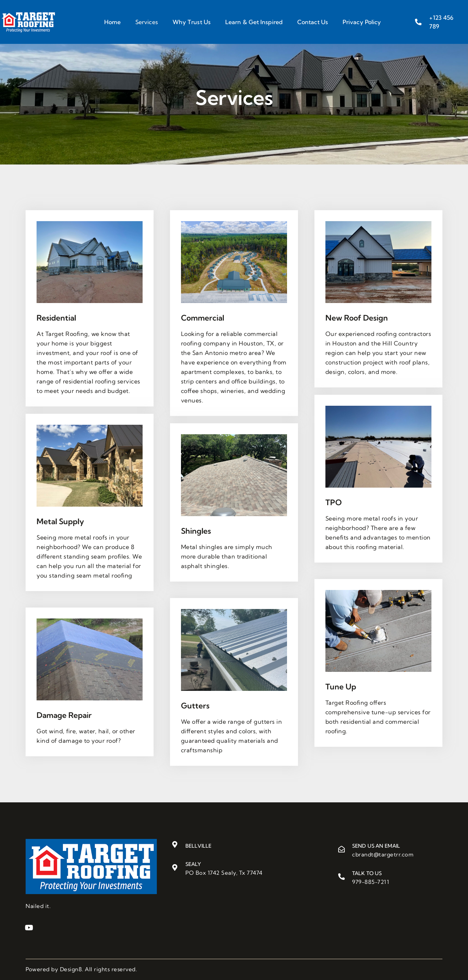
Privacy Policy (362, 22)
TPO (334, 502)
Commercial (203, 318)
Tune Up (341, 686)
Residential (56, 318)
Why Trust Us (192, 22)
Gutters (195, 705)
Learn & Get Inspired (254, 22)
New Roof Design (357, 318)
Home (112, 22)
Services (147, 22)
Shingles (196, 531)
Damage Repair (64, 715)
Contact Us (313, 22)
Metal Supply (60, 521)
